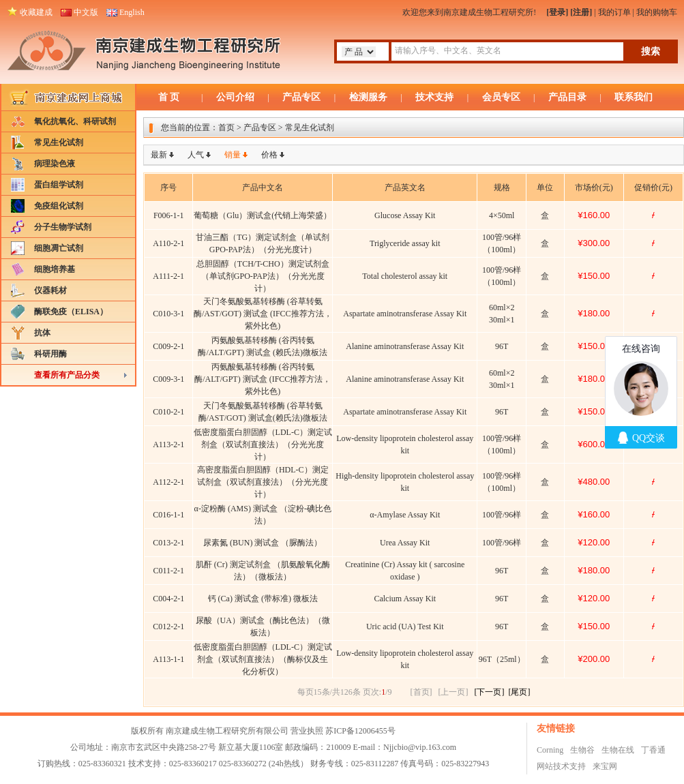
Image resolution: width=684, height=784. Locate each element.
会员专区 (501, 97)
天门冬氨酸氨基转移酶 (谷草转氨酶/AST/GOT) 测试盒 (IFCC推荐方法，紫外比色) (263, 314)
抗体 (42, 333)
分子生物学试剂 (63, 227)
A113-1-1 (168, 659)
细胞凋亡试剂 (59, 248)
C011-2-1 (168, 571)
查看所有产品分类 (67, 375)
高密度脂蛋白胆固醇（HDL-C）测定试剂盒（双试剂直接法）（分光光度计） (263, 482)
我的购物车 (657, 12)
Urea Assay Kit (405, 543)
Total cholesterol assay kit (405, 276)
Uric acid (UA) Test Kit (405, 627)
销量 (233, 155)
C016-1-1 (168, 515)
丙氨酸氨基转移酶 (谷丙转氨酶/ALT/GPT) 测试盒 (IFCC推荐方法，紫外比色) (263, 379)
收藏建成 (36, 12)
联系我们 (634, 97)
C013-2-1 (168, 543)
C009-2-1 (168, 346)
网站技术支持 (561, 766)
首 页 (169, 97)
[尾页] (520, 692)
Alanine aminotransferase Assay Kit (405, 346)
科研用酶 (50, 354)
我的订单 (614, 12)
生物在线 (618, 750)
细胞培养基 (55, 269)
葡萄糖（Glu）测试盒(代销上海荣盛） (263, 215)
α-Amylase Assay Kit (405, 515)
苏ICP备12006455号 (360, 731)
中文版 (86, 12)
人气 (196, 155)
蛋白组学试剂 (59, 185)
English (132, 12)
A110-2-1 (168, 243)
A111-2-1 (168, 276)
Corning (550, 750)
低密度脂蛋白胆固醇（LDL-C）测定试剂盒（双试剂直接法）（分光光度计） (263, 444)
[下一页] (490, 692)
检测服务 (368, 97)
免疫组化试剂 (59, 206)
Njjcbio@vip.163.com (420, 747)
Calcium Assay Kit (405, 599)
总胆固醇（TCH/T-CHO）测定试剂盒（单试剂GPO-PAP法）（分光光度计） (263, 276)
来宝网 (605, 766)
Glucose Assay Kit (405, 215)
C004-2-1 (168, 599)
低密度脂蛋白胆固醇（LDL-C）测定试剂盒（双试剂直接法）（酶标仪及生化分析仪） (263, 659)
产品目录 (567, 97)
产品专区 (301, 97)
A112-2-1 (168, 482)
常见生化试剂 (59, 142)
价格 (269, 155)
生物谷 (582, 750)
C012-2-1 (168, 627)
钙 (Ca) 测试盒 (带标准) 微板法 (263, 599)
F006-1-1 (169, 215)
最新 (159, 155)
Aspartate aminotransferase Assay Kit (405, 314)
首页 (226, 127)
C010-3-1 (168, 314)
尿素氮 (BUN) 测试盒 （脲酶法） (263, 543)
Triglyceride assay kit (405, 243)
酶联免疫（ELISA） (71, 312)
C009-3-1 (168, 379)
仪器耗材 (50, 290)
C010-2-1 (168, 412)
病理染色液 (55, 164)
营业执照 (307, 731)
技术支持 (434, 97)
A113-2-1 (168, 444)
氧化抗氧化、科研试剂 (75, 121)
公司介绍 (235, 97)
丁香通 (653, 750)
